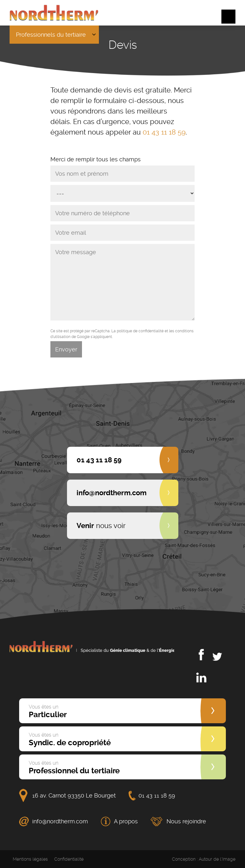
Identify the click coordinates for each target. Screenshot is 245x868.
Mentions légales (30, 859)
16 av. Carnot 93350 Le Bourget (74, 795)
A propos (126, 821)
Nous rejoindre (186, 821)
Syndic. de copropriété (70, 739)
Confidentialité (69, 859)
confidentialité (151, 331)
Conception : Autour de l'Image (204, 859)
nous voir (101, 526)
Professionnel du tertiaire (74, 768)
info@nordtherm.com (60, 821)
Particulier (48, 711)
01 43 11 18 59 (164, 132)
